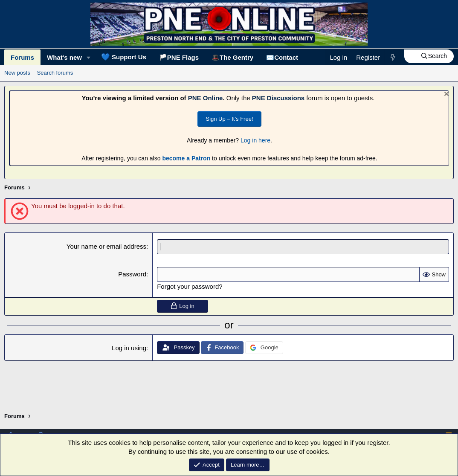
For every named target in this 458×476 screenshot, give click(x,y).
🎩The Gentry (232, 57)
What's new (64, 57)
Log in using (129, 348)
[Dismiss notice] (445, 95)
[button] (89, 57)
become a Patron (186, 158)
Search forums (55, 73)
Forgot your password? (190, 286)
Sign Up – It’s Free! (229, 119)
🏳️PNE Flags (179, 57)
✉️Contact (282, 57)
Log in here (255, 140)
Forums (22, 57)
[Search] (429, 56)
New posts (17, 73)
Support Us (124, 57)
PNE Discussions (278, 98)
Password (132, 274)
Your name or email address (106, 246)
